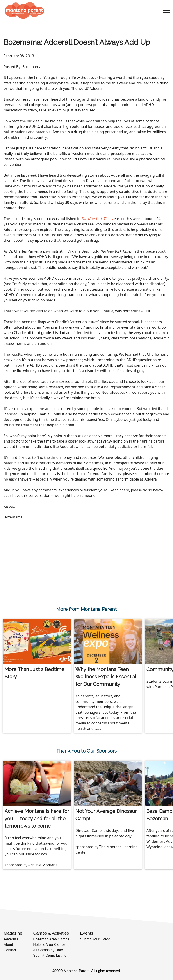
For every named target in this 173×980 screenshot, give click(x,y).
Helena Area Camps (49, 945)
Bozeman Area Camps (51, 939)
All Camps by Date (48, 950)
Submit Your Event (95, 939)
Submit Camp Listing (50, 955)
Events (87, 933)
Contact (10, 950)
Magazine (13, 933)
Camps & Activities (51, 933)
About (8, 945)
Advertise (11, 939)
